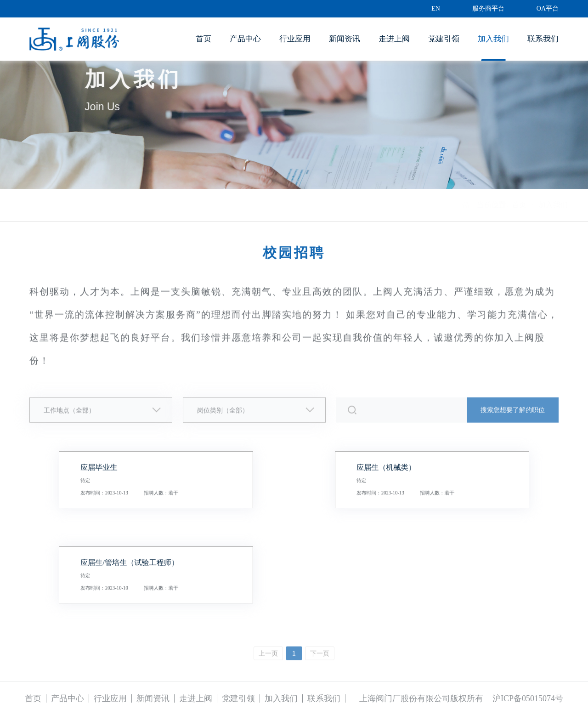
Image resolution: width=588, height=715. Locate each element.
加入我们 (493, 39)
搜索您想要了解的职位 (513, 413)
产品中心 (245, 39)
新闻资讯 (345, 39)
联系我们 (543, 39)
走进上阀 (394, 39)
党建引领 (444, 39)
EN (436, 9)
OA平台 (548, 9)
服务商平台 (488, 9)
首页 (204, 39)
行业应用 (295, 39)
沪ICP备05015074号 (528, 698)
